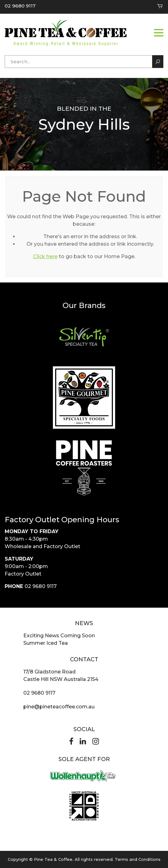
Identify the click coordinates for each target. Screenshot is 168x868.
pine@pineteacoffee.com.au (59, 707)
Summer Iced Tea (46, 643)
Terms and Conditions (138, 859)
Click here (45, 256)
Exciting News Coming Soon (59, 636)
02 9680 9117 (20, 6)
